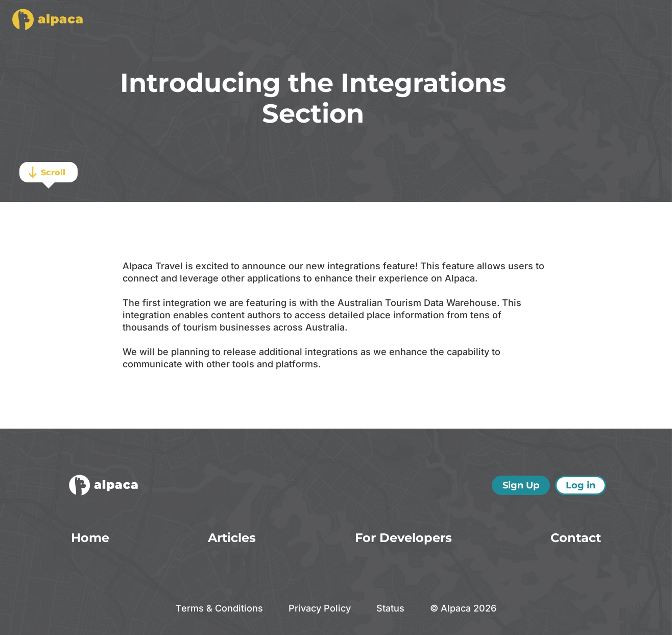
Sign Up (521, 485)
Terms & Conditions (219, 608)
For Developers (403, 538)
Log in (581, 485)
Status (390, 608)
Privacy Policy (320, 608)
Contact (576, 538)
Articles (232, 538)
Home (90, 538)
